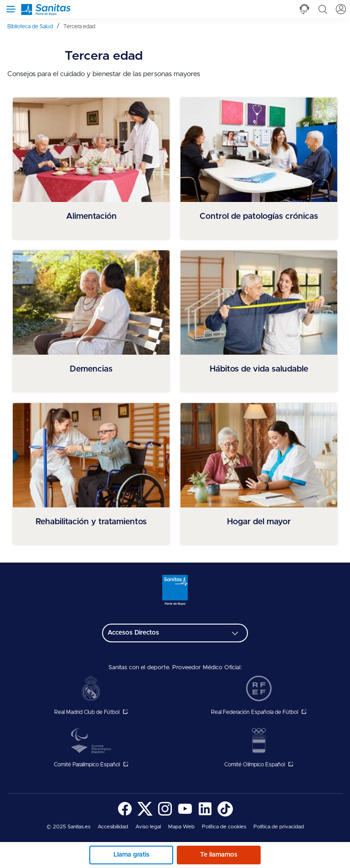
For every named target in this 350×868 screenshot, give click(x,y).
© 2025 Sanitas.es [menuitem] (68, 827)
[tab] (304, 9)
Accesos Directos (133, 633)
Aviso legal (148, 827)
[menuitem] (33, 26)
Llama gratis (131, 855)
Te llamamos (219, 855)
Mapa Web (181, 827)
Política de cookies (224, 827)
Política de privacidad (279, 827)
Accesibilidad (113, 827)
